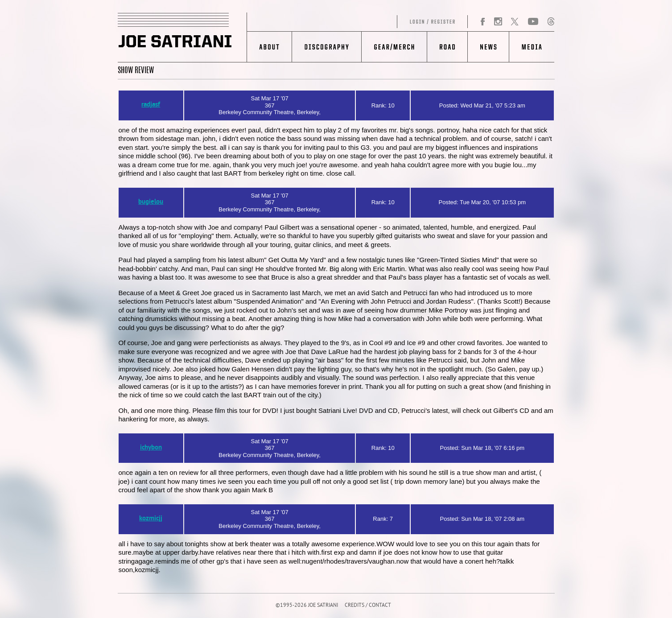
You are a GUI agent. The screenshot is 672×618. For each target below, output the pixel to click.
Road (447, 47)
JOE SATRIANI (182, 37)
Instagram (498, 22)
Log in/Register (358, 22)
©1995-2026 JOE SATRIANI (307, 606)
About (270, 47)
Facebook (483, 22)
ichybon (151, 448)
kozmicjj (151, 519)
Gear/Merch (394, 47)
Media (532, 47)
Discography (327, 47)
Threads (551, 22)
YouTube (533, 22)
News (488, 47)
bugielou (151, 202)
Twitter (515, 22)
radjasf (151, 105)
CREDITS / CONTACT (368, 606)
